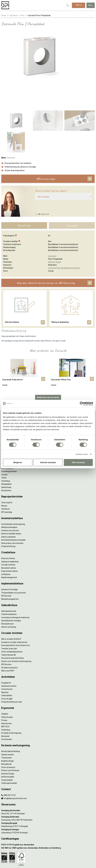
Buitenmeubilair (8, 750)
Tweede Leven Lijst (9, 622)
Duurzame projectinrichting (12, 632)
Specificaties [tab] (24, 199)
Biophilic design (8, 735)
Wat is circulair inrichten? (11, 613)
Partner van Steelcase (10, 744)
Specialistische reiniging (11, 594)
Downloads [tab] (72, 199)
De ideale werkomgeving (11, 707)
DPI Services (6, 570)
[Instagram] (52, 863)
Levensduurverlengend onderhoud (15, 591)
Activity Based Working (11, 725)
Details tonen (82, 454)
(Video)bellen (7, 669)
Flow (23, 15)
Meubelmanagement (10, 573)
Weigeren (18, 462)
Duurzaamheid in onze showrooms (16, 619)
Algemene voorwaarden (48, 851)
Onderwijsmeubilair (9, 757)
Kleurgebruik (6, 738)
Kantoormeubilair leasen (11, 507)
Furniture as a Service (10, 504)
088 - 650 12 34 (43, 188)
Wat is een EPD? (8, 644)
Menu (91, 5)
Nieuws (4, 479)
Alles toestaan (78, 462)
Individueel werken (9, 660)
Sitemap (48, 858)
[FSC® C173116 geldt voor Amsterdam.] (48, 818)
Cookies (48, 854)
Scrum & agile (7, 672)
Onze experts (7, 476)
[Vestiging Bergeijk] (48, 797)
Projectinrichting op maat (12, 676)
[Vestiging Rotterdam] (48, 791)
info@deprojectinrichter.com (14, 772)
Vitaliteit (5, 688)
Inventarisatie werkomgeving (13, 498)
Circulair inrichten (8, 538)
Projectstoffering (8, 520)
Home (4, 15)
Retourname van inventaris (12, 517)
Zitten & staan (7, 691)
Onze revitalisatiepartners (12, 625)
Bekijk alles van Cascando (48, 371)
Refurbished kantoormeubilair (13, 514)
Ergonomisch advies (9, 545)
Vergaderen (6, 656)
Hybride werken (8, 728)
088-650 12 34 (8, 769)
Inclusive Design (8, 747)
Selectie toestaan (48, 462)
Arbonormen (7, 697)
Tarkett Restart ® (8, 629)
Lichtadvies (6, 548)
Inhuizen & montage (9, 563)
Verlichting (6, 704)
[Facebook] (44, 863)
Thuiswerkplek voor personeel (13, 566)
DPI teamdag (7, 486)
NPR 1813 (5, 700)
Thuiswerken (7, 731)
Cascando (13, 15)
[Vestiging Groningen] (48, 803)
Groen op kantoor (8, 741)
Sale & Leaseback (8, 511)
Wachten (5, 666)
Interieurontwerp (8, 532)
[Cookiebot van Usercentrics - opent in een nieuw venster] (82, 404)
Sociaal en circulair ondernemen (14, 616)
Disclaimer (48, 856)
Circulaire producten (9, 641)
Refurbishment (7, 598)
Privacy (4, 694)
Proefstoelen (7, 713)
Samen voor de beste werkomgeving (16, 635)
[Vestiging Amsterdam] (48, 784)
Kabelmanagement (9, 551)
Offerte (79, 5)
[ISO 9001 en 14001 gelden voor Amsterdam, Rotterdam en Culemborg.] (48, 822)
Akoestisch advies (9, 542)
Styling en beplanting (10, 535)
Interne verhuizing (9, 601)
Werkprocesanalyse (9, 501)
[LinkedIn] (48, 863)
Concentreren (7, 663)
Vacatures (5, 483)
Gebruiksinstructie (9, 585)
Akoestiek (5, 710)
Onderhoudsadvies (9, 588)
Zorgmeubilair (7, 754)
